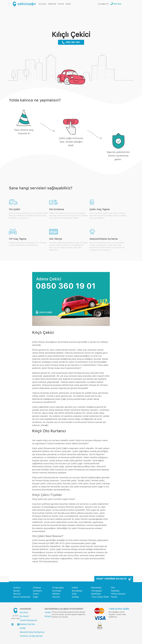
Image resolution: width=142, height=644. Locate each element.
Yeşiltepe (115, 591)
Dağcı (36, 597)
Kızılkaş (75, 597)
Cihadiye (37, 588)
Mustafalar (96, 588)
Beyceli (17, 594)
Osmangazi (97, 591)
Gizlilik (23, 628)
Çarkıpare (37, 591)
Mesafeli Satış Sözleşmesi (32, 632)
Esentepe (57, 591)
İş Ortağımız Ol (103, 4)
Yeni (113, 588)
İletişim (68, 4)
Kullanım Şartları (27, 624)
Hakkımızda (52, 4)
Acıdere (17, 588)
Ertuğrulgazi (58, 588)
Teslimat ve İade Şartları (31, 636)
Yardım (48, 612)
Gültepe (56, 594)
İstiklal (75, 588)
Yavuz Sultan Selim (100, 597)
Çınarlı (36, 594)
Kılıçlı (74, 594)
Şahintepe (96, 594)
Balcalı (16, 591)
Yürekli (114, 597)
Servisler (61, 4)
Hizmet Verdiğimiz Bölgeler (114, 579)
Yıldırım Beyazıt (118, 594)
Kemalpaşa (77, 591)
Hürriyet (56, 597)
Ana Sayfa (43, 4)
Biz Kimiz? (24, 616)
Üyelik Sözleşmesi (28, 620)
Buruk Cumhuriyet (22, 597)
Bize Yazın (117, 4)
